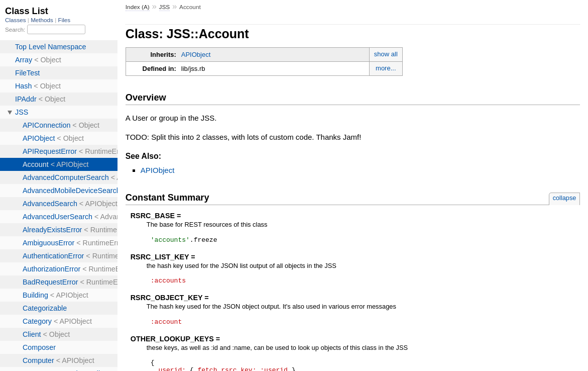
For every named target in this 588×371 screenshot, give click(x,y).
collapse (565, 198)
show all (386, 54)
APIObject (196, 55)
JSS (165, 7)
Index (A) (138, 7)
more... (386, 68)
